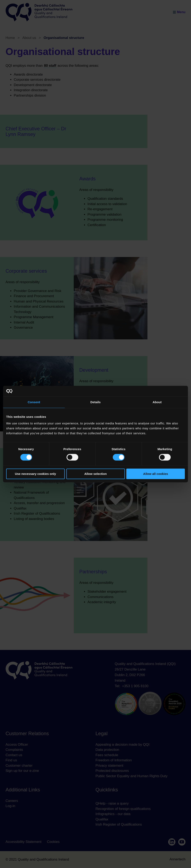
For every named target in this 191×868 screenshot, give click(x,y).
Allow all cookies (156, 474)
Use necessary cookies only (35, 474)
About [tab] (157, 402)
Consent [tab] (34, 402)
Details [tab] (95, 402)
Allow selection (95, 474)
